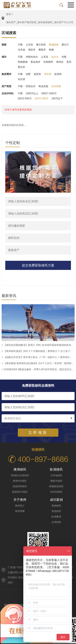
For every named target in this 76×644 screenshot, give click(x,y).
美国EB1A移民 (20, 492)
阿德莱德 (23, 62)
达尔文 (55, 57)
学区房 (48, 74)
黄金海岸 (35, 62)
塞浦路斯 (54, 45)
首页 (9, 14)
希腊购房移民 (56, 486)
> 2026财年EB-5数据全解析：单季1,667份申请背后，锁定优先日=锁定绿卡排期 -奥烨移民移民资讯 (38, 369)
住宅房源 (56, 86)
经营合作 (31, 86)
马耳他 (21, 50)
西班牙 (32, 50)
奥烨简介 (20, 506)
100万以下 (57, 98)
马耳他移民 (56, 475)
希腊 (51, 50)
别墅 (28, 74)
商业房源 (43, 86)
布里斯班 (48, 62)
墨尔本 (21, 67)
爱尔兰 (65, 45)
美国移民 (56, 511)
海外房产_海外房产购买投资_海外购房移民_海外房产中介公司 (40, 22)
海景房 (37, 74)
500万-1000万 (49, 93)
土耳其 (29, 45)
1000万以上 (32, 93)
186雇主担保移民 (20, 475)
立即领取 (38, 433)
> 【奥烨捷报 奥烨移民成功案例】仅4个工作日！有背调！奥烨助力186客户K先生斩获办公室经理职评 (38, 363)
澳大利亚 (41, 45)
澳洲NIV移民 (20, 481)
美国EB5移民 (20, 486)
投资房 (58, 74)
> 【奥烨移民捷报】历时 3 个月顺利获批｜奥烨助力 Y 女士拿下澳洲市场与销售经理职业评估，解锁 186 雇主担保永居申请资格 (38, 351)
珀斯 (64, 57)
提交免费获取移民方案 (38, 265)
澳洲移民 (56, 506)
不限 (20, 45)
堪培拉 (60, 62)
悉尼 (69, 62)
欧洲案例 (56, 517)
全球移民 (56, 522)
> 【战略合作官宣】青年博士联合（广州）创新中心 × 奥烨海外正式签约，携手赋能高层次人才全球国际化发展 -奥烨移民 (38, 357)
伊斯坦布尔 (32, 57)
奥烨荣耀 (20, 511)
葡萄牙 (42, 50)
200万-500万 (25, 98)
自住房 (21, 79)
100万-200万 (42, 98)
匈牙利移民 (56, 492)
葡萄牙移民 (56, 481)
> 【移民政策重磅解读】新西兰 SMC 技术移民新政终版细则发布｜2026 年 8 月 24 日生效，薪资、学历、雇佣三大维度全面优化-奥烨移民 (38, 345)
